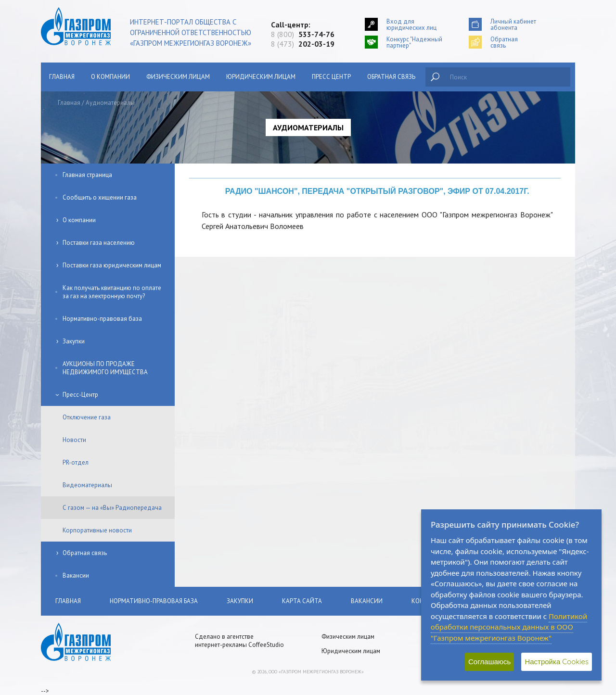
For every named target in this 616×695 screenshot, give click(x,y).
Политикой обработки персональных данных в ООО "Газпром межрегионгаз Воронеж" (509, 627)
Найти (435, 77)
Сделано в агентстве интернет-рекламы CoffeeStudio (239, 641)
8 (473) (303, 44)
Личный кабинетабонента (513, 24)
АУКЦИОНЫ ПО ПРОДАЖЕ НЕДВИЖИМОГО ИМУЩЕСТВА (105, 368)
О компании (110, 77)
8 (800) (303, 34)
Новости (74, 440)
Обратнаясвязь (504, 42)
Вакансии (76, 575)
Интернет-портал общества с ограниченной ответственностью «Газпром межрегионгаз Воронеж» (191, 32)
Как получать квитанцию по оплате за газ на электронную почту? (112, 292)
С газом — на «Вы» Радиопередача (112, 508)
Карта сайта (302, 601)
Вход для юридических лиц (411, 24)
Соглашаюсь (489, 662)
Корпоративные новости (97, 530)
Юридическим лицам (261, 77)
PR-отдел (76, 462)
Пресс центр (331, 77)
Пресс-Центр (80, 395)
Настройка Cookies (557, 662)
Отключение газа (87, 417)
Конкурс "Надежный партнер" (414, 42)
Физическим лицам (178, 77)
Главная (62, 77)
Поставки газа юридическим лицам (112, 265)
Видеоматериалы (87, 485)
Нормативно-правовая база (102, 319)
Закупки (74, 341)
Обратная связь (391, 77)
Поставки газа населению (99, 243)
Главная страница (87, 175)
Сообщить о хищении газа (100, 197)
